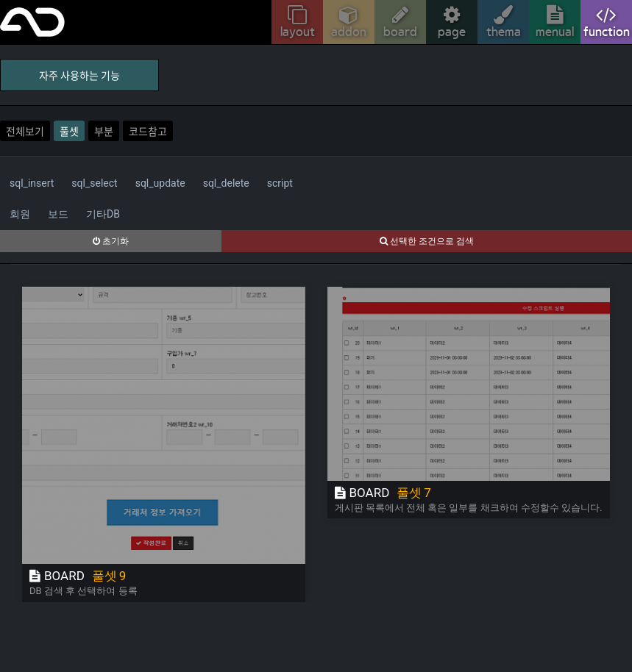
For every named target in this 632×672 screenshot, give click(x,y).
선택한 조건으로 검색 (427, 241)
